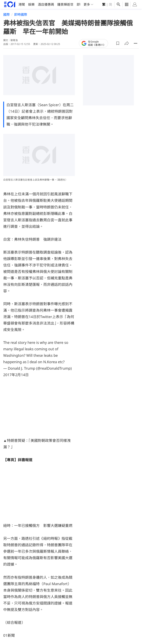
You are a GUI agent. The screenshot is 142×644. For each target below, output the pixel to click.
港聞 (22, 4)
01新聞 (9, 635)
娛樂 (31, 4)
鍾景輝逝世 (65, 4)
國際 (6, 15)
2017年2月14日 (16, 375)
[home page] (10, 4)
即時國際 (21, 15)
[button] (118, 43)
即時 (80, 4)
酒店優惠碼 (46, 4)
